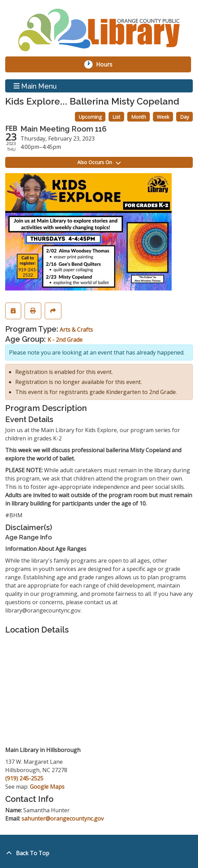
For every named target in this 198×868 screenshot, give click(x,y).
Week (163, 117)
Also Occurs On (99, 162)
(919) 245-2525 (24, 778)
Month (139, 117)
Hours (108, 64)
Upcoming (90, 117)
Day (184, 117)
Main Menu (35, 86)
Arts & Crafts (76, 330)
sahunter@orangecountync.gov (63, 818)
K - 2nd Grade (65, 340)
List (116, 117)
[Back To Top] (99, 853)
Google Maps (47, 787)
